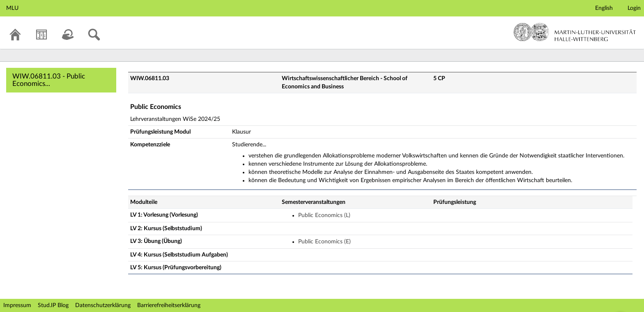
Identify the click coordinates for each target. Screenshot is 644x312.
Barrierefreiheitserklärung (169, 305)
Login (634, 8)
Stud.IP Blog (53, 305)
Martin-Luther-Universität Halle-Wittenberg (575, 32)
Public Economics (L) (324, 215)
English (604, 8)
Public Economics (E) (324, 242)
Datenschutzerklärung (103, 305)
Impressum (17, 305)
